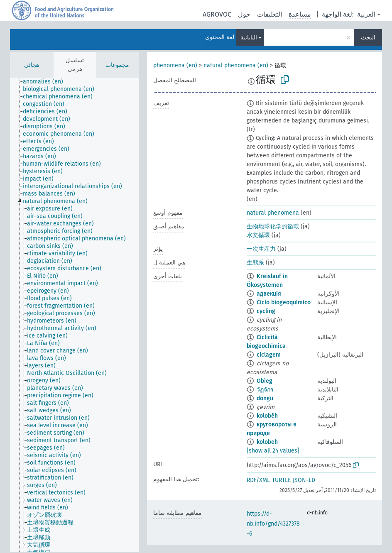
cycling (266, 311)
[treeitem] (47, 82)
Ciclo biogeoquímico (284, 302)
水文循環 (258, 235)
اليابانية (249, 38)
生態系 (255, 263)
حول (244, 14)
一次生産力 (261, 249)
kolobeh (267, 442)
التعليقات (269, 14)
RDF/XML (258, 480)
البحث (368, 38)
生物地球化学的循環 (273, 226)
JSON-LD (304, 480)
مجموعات (117, 65)
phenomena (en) (175, 65)
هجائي (32, 65)
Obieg (265, 381)
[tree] (74, 315)
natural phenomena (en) (236, 65)
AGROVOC (217, 14)
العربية (366, 14)
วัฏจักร (265, 390)
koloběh (267, 416)
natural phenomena (273, 213)
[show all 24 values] (273, 451)
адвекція (269, 294)
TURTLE (281, 480)
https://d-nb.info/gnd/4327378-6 (273, 524)
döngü (265, 398)
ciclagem (269, 355)
